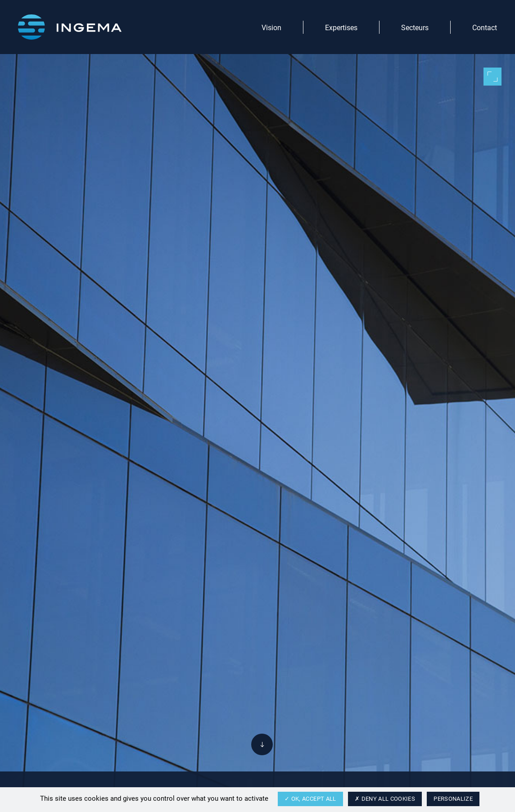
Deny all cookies (385, 798)
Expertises (341, 27)
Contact (485, 27)
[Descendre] (262, 744)
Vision (271, 27)
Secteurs (415, 27)
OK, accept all (310, 798)
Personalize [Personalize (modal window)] (453, 798)
